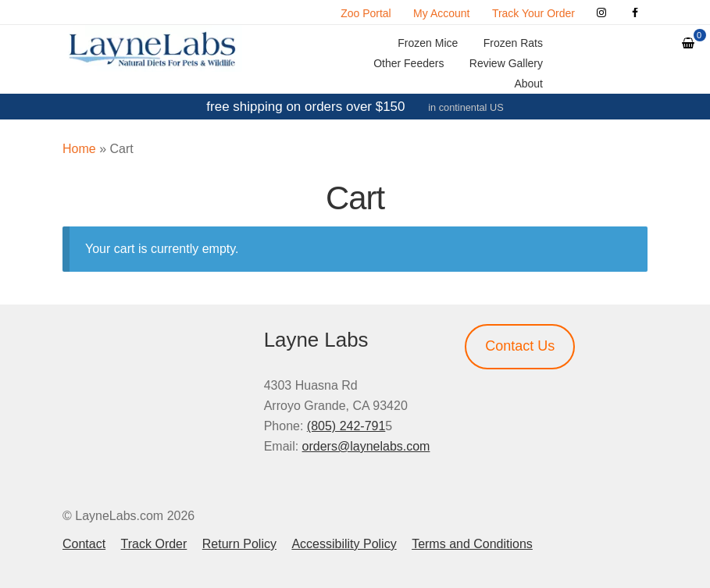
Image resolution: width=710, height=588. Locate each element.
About (528, 84)
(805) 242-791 (346, 426)
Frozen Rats (513, 43)
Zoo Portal (366, 13)
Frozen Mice (428, 43)
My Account (441, 13)
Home (79, 149)
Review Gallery (506, 63)
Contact (84, 544)
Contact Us (520, 346)
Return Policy (239, 544)
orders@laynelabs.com (366, 446)
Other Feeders (409, 63)
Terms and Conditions (472, 544)
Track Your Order (533, 13)
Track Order (154, 544)
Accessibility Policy (344, 544)
